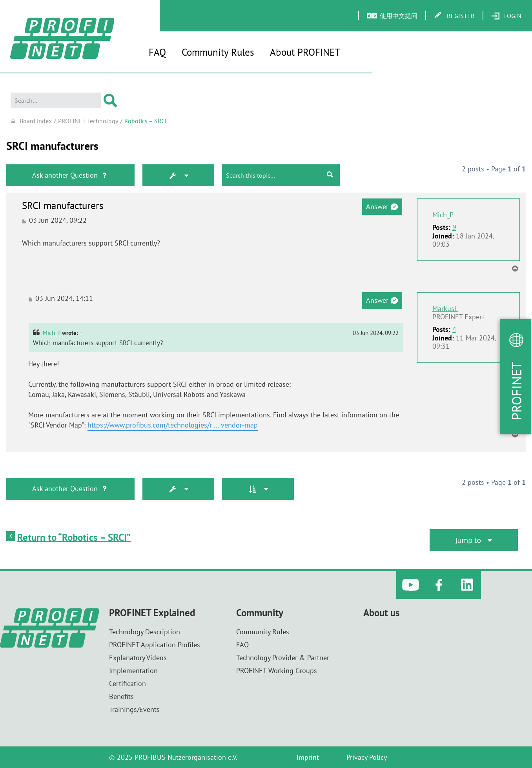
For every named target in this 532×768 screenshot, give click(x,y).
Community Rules (218, 52)
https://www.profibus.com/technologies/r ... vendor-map (173, 425)
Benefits (121, 696)
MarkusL (445, 308)
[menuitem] (506, 16)
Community (260, 613)
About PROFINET (305, 52)
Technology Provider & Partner (283, 658)
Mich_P (443, 215)
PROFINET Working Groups (277, 671)
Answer (382, 207)
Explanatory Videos (138, 658)
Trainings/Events (134, 709)
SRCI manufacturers (52, 146)
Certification (128, 683)
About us (382, 613)
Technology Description (145, 632)
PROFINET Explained (152, 613)
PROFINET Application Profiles (155, 645)
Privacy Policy (367, 757)
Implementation (133, 671)
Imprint (308, 757)
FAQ (157, 52)
